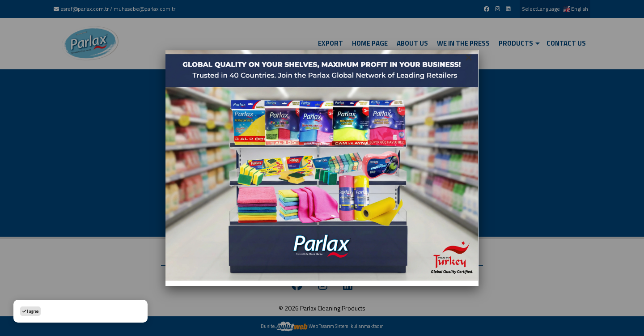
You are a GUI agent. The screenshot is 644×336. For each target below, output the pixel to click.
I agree (30, 311)
